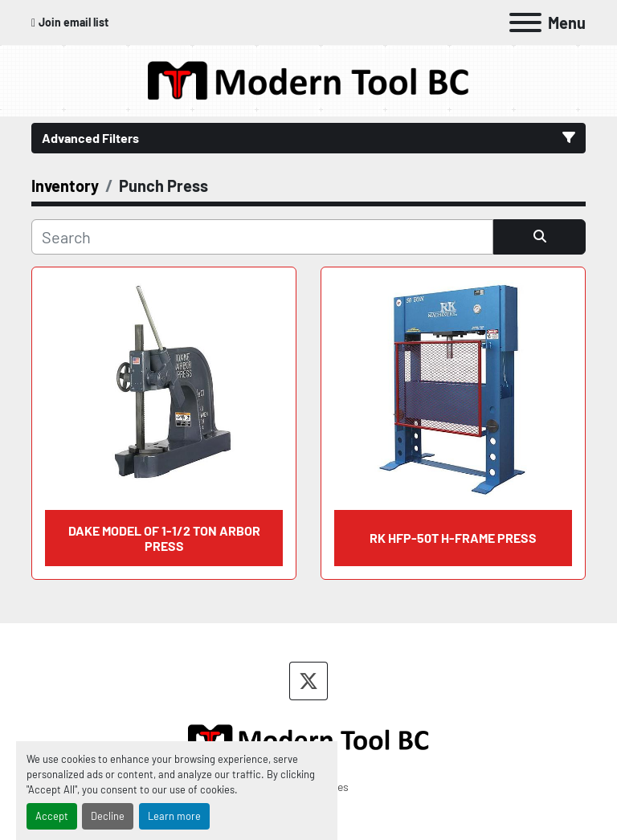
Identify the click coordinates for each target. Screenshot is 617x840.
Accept (52, 816)
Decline (108, 816)
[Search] (262, 237)
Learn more (174, 816)
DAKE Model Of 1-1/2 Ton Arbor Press (164, 538)
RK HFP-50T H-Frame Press (453, 538)
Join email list (74, 22)
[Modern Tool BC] (308, 738)
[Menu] (525, 22)
